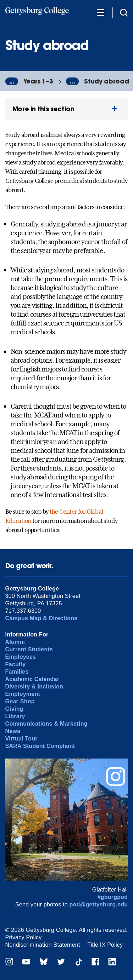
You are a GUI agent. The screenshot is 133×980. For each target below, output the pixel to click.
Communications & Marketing (46, 724)
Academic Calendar (32, 679)
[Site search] (124, 12)
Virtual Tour (21, 739)
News (13, 731)
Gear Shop (20, 701)
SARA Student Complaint (40, 746)
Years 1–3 (38, 81)
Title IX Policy (105, 945)
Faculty (16, 664)
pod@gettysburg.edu (99, 904)
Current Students (29, 649)
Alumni (15, 642)
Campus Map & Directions (41, 618)
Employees (21, 657)
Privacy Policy (24, 937)
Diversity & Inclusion (34, 687)
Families (17, 672)
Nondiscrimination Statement (43, 945)
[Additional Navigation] (100, 12)
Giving (14, 709)
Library (15, 716)
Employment (23, 694)
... (12, 81)
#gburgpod (113, 897)
